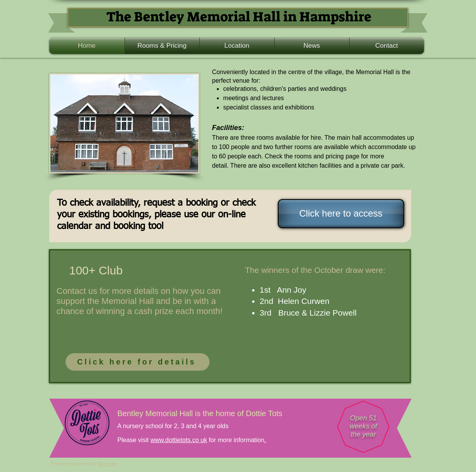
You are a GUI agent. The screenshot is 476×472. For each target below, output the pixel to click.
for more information (236, 440)
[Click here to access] (341, 214)
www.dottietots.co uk (179, 440)
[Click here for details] (138, 362)
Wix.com (107, 464)
